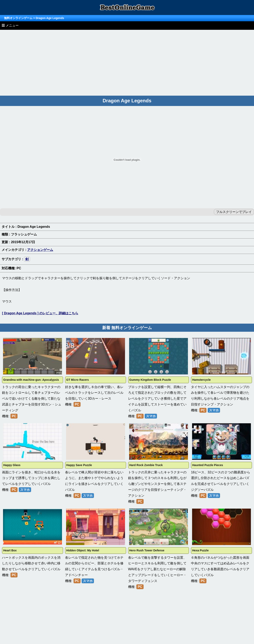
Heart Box (10, 550)
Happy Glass (12, 465)
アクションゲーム (40, 250)
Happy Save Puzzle (79, 465)
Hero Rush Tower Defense (147, 550)
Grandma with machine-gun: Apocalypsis (31, 380)
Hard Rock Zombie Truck (146, 465)
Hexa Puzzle (200, 550)
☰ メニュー (10, 25)
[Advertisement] (127, 60)
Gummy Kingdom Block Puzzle (150, 380)
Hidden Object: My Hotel (83, 550)
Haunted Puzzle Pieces (208, 465)
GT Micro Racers (78, 380)
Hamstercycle (201, 380)
